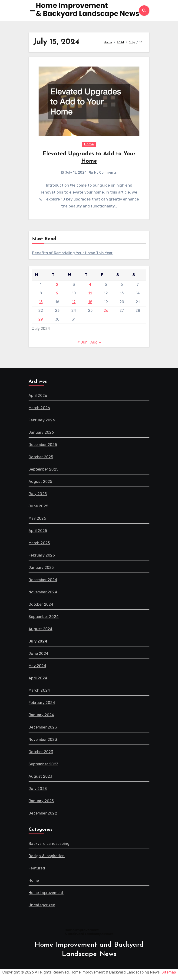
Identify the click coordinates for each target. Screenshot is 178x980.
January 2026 (41, 433)
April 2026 (38, 396)
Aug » (96, 343)
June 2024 (38, 654)
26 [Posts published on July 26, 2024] (106, 312)
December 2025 (43, 446)
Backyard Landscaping (49, 845)
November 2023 (43, 740)
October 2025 (41, 458)
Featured (37, 869)
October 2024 (41, 605)
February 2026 (42, 421)
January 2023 (41, 802)
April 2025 (38, 532)
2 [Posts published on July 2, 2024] (57, 285)
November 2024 (43, 593)
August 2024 (40, 630)
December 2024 (43, 581)
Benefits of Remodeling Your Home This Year (72, 254)
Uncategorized (42, 906)
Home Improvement (46, 894)
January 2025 (41, 568)
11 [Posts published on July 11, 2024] (90, 294)
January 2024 (41, 716)
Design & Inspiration (47, 857)
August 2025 (40, 482)
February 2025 (42, 556)
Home (89, 145)
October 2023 (41, 753)
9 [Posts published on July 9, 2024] (57, 294)
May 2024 (37, 667)
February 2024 (42, 704)
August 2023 (40, 777)
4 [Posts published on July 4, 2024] (90, 285)
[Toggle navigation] (32, 10)
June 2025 (38, 507)
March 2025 (39, 544)
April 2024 (38, 679)
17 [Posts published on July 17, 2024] (74, 303)
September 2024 (44, 618)
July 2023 (38, 790)
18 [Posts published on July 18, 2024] (90, 303)
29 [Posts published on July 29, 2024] (41, 320)
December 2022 (43, 814)
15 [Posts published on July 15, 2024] (41, 303)
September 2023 (43, 765)
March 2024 (39, 691)
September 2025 (43, 470)
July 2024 (38, 642)
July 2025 (38, 495)
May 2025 (37, 519)
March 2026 (39, 409)
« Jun (82, 343)
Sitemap (169, 973)
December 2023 (43, 728)
